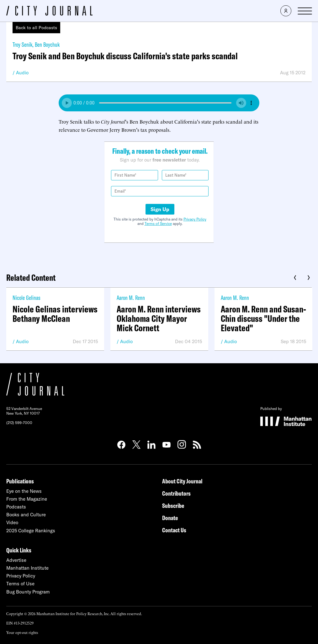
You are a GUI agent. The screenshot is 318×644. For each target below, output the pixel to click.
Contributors (176, 493)
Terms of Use (20, 584)
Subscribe (173, 506)
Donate (170, 518)
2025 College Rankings (31, 531)
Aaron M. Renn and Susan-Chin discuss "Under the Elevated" (263, 318)
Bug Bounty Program (28, 592)
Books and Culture (26, 515)
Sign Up (160, 209)
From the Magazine (27, 499)
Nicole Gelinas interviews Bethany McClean (55, 314)
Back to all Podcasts (36, 28)
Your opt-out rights (22, 632)
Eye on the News (24, 491)
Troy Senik (22, 44)
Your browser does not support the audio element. (159, 103)
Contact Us (174, 530)
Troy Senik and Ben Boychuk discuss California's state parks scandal (125, 56)
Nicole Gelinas (26, 298)
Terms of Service (158, 224)
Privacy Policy (195, 219)
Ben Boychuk (47, 44)
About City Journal (182, 481)
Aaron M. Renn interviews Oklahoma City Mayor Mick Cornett (159, 318)
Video (12, 522)
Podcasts (16, 507)
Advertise (16, 560)
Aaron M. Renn (131, 298)
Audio (22, 73)
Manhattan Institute (27, 568)
